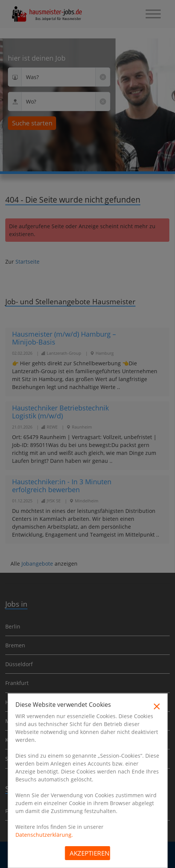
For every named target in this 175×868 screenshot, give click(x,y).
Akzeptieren (90, 853)
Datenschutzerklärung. (44, 835)
